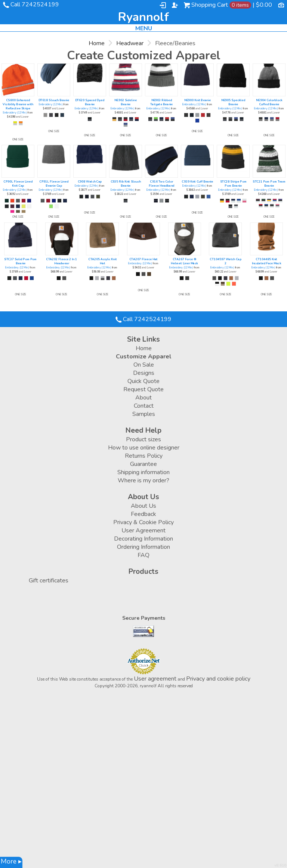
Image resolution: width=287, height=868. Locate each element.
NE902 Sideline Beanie (126, 102)
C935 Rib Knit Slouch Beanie (126, 184)
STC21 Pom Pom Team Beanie (269, 184)
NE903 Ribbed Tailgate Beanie (162, 102)
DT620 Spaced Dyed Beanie (90, 102)
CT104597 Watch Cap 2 (226, 261)
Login (163, 5)
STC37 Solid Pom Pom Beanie (20, 261)
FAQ (143, 555)
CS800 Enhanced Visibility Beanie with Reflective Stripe (18, 104)
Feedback (143, 514)
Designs (144, 373)
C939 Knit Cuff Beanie (197, 182)
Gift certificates (49, 581)
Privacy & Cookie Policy (143, 522)
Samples (144, 414)
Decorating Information (143, 539)
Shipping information (143, 472)
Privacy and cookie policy (218, 679)
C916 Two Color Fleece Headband (162, 184)
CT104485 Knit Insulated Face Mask (267, 261)
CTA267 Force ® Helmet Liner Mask (184, 261)
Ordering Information (143, 547)
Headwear (130, 43)
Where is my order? (143, 480)
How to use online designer (144, 448)
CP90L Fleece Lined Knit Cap (18, 184)
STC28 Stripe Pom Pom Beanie (233, 184)
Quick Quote (143, 381)
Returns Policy (144, 456)
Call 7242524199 (35, 4)
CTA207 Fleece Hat (143, 259)
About (143, 398)
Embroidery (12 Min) (15, 113)
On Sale (144, 365)
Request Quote (143, 389)
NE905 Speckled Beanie (233, 102)
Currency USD (281, 4)
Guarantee (143, 464)
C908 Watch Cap (90, 182)
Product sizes (143, 439)
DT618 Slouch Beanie (54, 100)
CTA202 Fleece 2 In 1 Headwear (61, 261)
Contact (144, 406)
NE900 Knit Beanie (197, 100)
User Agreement (143, 531)
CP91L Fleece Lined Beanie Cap (54, 184)
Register (175, 5)
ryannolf (143, 17)
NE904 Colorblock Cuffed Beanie (269, 102)
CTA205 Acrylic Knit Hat (102, 261)
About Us (143, 506)
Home (97, 43)
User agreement (155, 679)
